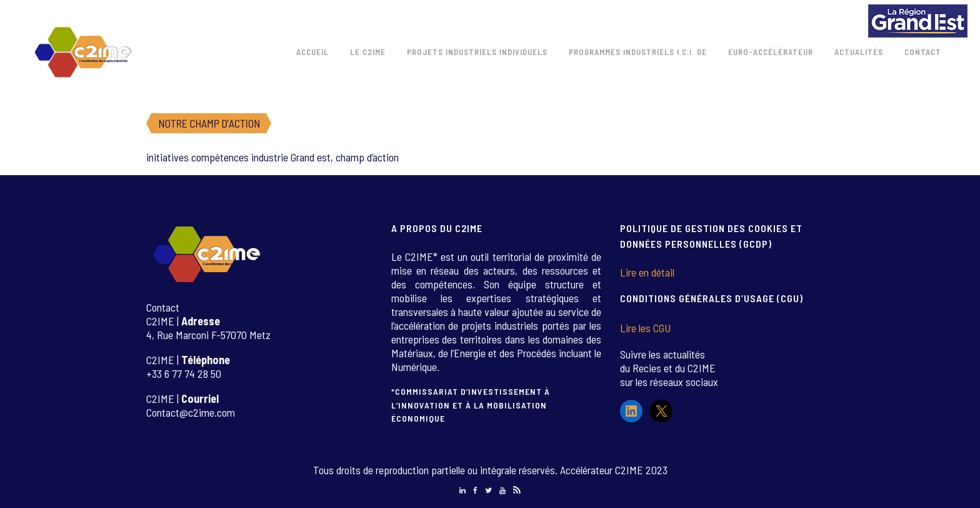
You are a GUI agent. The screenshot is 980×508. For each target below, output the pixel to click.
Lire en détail (647, 272)
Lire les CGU (645, 328)
